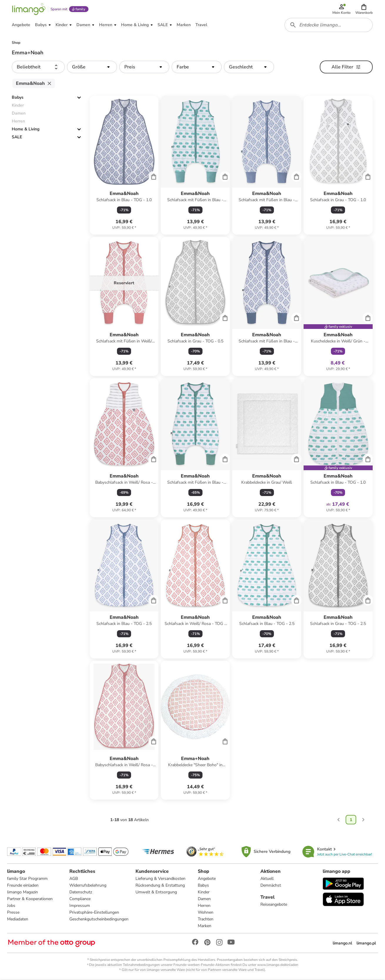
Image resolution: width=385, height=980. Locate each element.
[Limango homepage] (29, 9)
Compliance (80, 900)
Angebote (207, 879)
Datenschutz (81, 893)
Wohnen (206, 913)
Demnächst (271, 886)
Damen (204, 900)
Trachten (206, 920)
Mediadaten (18, 920)
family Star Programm (27, 879)
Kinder (204, 893)
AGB (74, 879)
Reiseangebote (274, 905)
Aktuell (267, 879)
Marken (205, 927)
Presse (13, 913)
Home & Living (26, 130)
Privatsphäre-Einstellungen (94, 913)
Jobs (11, 906)
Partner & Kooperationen (30, 900)
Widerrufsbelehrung (88, 886)
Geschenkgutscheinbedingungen (99, 920)
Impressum (80, 906)
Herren (204, 906)
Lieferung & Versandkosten (160, 879)
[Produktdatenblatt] (124, 166)
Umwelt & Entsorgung (156, 893)
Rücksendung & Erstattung (160, 886)
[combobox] (329, 26)
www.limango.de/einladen (278, 966)
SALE (17, 138)
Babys (18, 99)
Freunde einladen (23, 886)
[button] (364, 9)
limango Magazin (22, 893)
